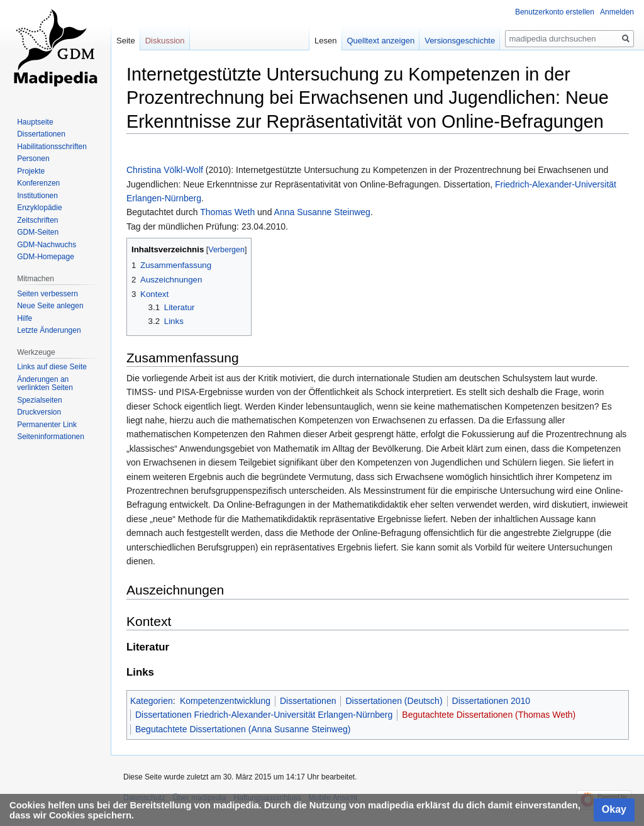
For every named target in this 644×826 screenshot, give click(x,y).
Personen (33, 159)
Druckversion (39, 412)
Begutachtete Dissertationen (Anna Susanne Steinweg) (243, 729)
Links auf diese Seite (52, 367)
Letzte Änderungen (49, 330)
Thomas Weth (227, 212)
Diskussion (165, 41)
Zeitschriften (37, 220)
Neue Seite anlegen (50, 306)
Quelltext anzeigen (381, 41)
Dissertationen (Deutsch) (394, 701)
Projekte (31, 171)
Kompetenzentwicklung (225, 701)
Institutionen (37, 196)
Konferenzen (38, 183)
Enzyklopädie (39, 208)
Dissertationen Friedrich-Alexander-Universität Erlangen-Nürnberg (264, 715)
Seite (126, 41)
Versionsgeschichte (460, 41)
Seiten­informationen (51, 437)
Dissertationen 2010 (491, 701)
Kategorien (152, 701)
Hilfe (25, 318)
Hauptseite (35, 122)
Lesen (325, 41)
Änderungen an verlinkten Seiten (45, 384)
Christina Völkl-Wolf (165, 170)
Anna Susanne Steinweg (322, 212)
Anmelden (617, 12)
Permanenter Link (47, 425)
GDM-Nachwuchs (47, 245)
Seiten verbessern (47, 294)
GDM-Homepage (46, 257)
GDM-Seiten (38, 232)
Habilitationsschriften (52, 147)
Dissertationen (308, 701)
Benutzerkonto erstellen (555, 12)
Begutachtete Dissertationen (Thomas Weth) (489, 715)
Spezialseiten (39, 400)
